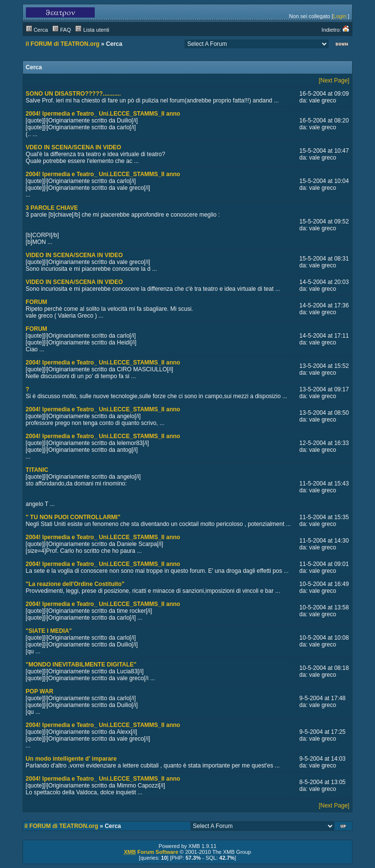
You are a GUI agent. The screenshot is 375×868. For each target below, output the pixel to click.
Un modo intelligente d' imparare (71, 759)
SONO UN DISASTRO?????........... (73, 94)
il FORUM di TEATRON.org (63, 44)
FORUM (37, 302)
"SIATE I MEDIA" (49, 631)
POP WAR (40, 691)
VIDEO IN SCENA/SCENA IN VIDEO (74, 255)
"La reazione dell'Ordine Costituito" (75, 584)
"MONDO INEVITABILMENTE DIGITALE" (81, 665)
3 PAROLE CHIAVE (52, 208)
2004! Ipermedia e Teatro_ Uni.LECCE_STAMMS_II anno (103, 114)
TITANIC (37, 470)
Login (340, 16)
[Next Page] (334, 81)
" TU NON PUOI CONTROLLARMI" (73, 517)
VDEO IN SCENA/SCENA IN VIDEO (74, 147)
